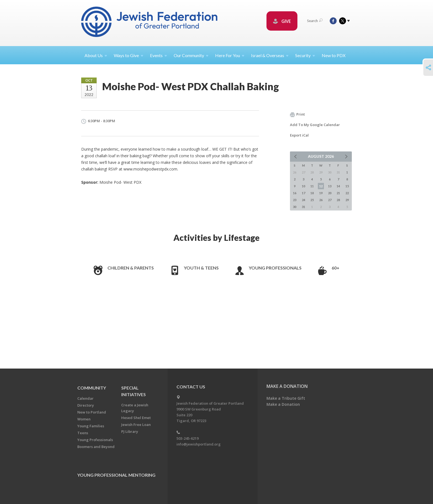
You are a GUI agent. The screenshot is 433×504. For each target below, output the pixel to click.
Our (191, 55)
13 (330, 186)
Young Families (91, 426)
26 (321, 200)
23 (295, 200)
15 (347, 186)
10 (303, 186)
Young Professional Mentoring (116, 475)
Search (315, 21)
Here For (230, 55)
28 (338, 200)
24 (303, 200)
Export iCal (299, 135)
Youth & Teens (201, 268)
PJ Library (130, 431)
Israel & (270, 55)
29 (347, 200)
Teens (83, 433)
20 (330, 193)
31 (303, 207)
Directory (86, 405)
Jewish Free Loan (136, 425)
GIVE (282, 21)
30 (295, 207)
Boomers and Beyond (96, 447)
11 (312, 186)
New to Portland (92, 412)
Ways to (129, 55)
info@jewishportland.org (199, 444)
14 (338, 186)
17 (303, 193)
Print (297, 114)
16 (295, 193)
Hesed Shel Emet (136, 418)
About (96, 55)
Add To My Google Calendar (315, 125)
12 (321, 186)
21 (338, 193)
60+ (336, 268)
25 (312, 200)
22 (347, 193)
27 (330, 200)
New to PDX (334, 55)
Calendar (85, 398)
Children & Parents (131, 268)
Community (92, 388)
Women (84, 419)
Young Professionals (275, 268)
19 (321, 193)
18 (312, 193)
